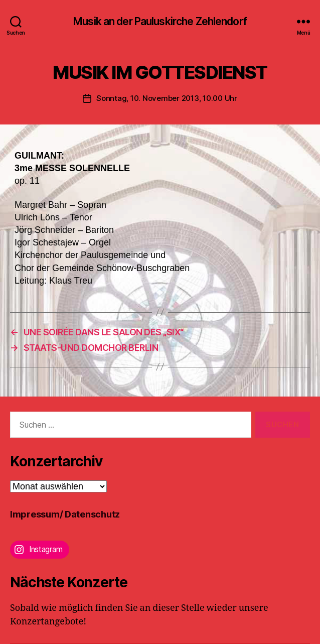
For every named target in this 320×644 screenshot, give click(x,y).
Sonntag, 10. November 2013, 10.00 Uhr (167, 98)
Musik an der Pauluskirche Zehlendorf (160, 21)
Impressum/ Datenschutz (65, 514)
